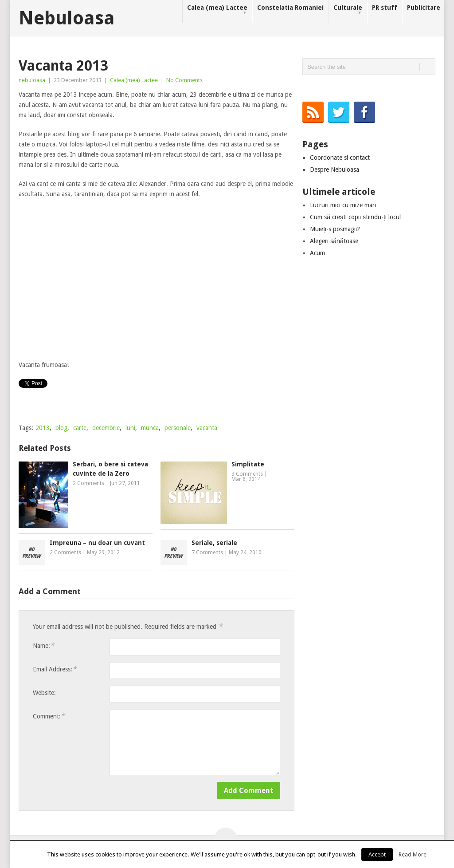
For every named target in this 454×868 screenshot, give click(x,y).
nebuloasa (32, 80)
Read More (413, 854)
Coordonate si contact (340, 158)
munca (150, 428)
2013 (43, 428)
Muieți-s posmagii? (335, 229)
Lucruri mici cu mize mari (343, 205)
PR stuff (385, 8)
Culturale (348, 10)
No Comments (184, 80)
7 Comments (207, 552)
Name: (43, 645)
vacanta (207, 428)
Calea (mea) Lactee (217, 10)
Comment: (49, 716)
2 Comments (88, 483)
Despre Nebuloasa (335, 170)
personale (178, 428)
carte (80, 428)
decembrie (106, 428)
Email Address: (55, 669)
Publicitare (424, 8)
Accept (377, 854)
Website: (44, 693)
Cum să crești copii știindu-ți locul (355, 217)
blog (61, 428)
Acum (317, 253)
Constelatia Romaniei (290, 8)
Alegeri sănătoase (334, 241)
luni (130, 428)
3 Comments (247, 474)
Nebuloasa (67, 18)
